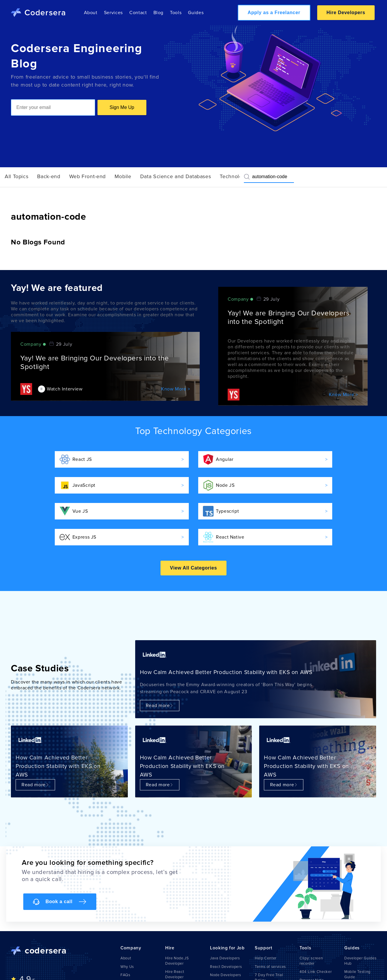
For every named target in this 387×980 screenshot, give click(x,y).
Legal (260, 963)
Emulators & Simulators (355, 962)
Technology (234, 176)
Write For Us (132, 974)
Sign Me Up (122, 107)
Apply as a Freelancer (274, 13)
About (91, 13)
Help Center (266, 932)
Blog (159, 13)
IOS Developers (224, 957)
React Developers (226, 941)
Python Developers (227, 966)
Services (113, 13)
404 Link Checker (316, 946)
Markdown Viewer (316, 968)
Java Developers (225, 932)
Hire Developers (346, 13)
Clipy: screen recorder (311, 935)
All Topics (16, 176)
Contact (138, 13)
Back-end (49, 176)
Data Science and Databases (176, 176)
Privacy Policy (267, 971)
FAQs (125, 949)
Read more (160, 680)
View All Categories (193, 542)
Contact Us (130, 957)
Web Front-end (87, 176)
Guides (196, 13)
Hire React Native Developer (181, 962)
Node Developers (226, 949)
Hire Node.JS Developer (177, 935)
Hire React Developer (175, 948)
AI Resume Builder (316, 976)
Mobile (123, 176)
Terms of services (270, 941)
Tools (176, 13)
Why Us (127, 941)
